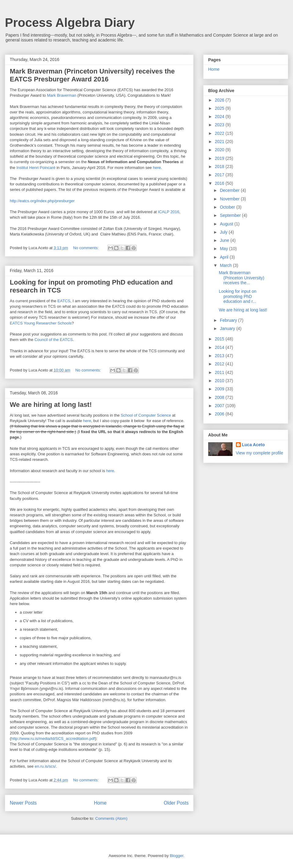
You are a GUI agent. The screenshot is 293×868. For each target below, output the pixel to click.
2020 (220, 150)
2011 (220, 372)
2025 (220, 108)
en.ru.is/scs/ (45, 766)
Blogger (176, 856)
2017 (220, 175)
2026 (220, 100)
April (225, 257)
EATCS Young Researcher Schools (41, 323)
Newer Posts (23, 803)
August (227, 224)
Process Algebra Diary (70, 23)
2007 (220, 406)
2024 (220, 117)
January (228, 328)
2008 (220, 397)
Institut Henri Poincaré (36, 168)
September (231, 215)
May (224, 249)
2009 (220, 389)
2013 (220, 356)
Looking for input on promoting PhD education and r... (238, 296)
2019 (220, 158)
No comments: (86, 248)
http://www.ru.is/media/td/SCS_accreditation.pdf (53, 739)
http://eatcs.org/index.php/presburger (42, 201)
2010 (220, 381)
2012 (220, 364)
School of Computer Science (146, 415)
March (226, 265)
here (157, 168)
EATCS (64, 301)
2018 (220, 167)
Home (100, 803)
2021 (220, 142)
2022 (220, 133)
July (224, 232)
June (225, 240)
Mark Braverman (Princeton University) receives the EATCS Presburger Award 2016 (92, 75)
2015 (220, 339)
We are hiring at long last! (51, 405)
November (230, 199)
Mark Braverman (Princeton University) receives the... (242, 278)
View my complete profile (260, 453)
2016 (220, 183)
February (229, 320)
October (228, 207)
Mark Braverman (62, 95)
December (230, 190)
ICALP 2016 (168, 212)
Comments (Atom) (111, 818)
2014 (220, 347)
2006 (220, 414)
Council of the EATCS (54, 340)
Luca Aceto (253, 445)
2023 (220, 125)
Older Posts (176, 803)
